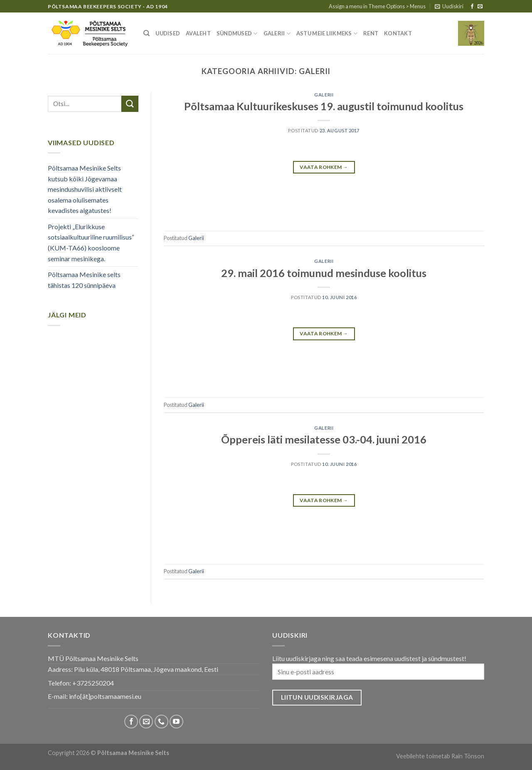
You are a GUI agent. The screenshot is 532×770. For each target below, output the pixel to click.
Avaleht (198, 33)
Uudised (168, 33)
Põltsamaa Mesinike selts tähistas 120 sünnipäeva (84, 280)
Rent (371, 33)
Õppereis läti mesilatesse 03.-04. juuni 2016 (324, 439)
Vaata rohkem (324, 167)
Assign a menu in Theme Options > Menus (377, 6)
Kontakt (398, 33)
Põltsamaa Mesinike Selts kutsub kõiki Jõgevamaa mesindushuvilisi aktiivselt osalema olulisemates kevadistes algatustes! (85, 189)
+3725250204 (93, 683)
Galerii (277, 33)
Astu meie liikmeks (327, 33)
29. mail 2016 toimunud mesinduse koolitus (324, 273)
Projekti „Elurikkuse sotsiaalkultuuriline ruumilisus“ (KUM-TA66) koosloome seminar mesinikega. (91, 243)
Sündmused (237, 33)
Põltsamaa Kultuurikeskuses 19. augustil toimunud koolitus (324, 106)
